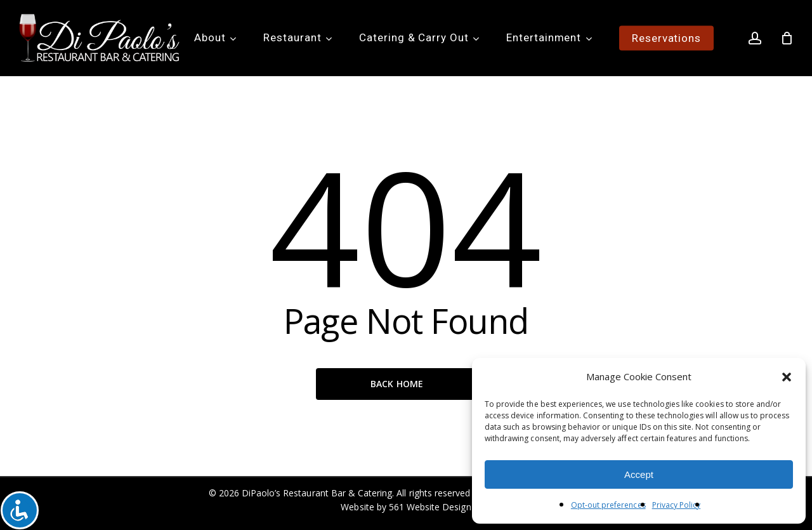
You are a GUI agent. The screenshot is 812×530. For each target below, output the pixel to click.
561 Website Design (430, 507)
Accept (639, 474)
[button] (787, 377)
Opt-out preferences (608, 505)
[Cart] (787, 38)
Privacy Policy (677, 505)
